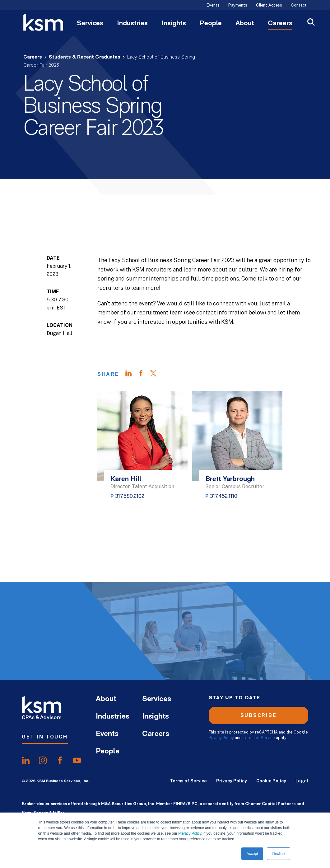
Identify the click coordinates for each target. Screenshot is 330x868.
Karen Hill (126, 479)
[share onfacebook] (60, 760)
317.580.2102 (130, 496)
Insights (174, 24)
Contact (299, 6)
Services (90, 24)
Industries (132, 24)
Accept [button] (252, 854)
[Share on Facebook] (144, 374)
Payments (238, 6)
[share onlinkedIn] (26, 760)
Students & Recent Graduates (85, 57)
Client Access (269, 6)
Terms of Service (259, 738)
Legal (302, 781)
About (245, 24)
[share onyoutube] (77, 760)
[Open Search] (311, 23)
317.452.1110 (224, 496)
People (211, 24)
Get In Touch (45, 737)
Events (213, 6)
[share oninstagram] (43, 760)
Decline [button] (278, 854)
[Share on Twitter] (156, 374)
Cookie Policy (271, 781)
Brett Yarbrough (230, 479)
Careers (280, 24)
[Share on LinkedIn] (132, 374)
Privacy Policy (190, 833)
